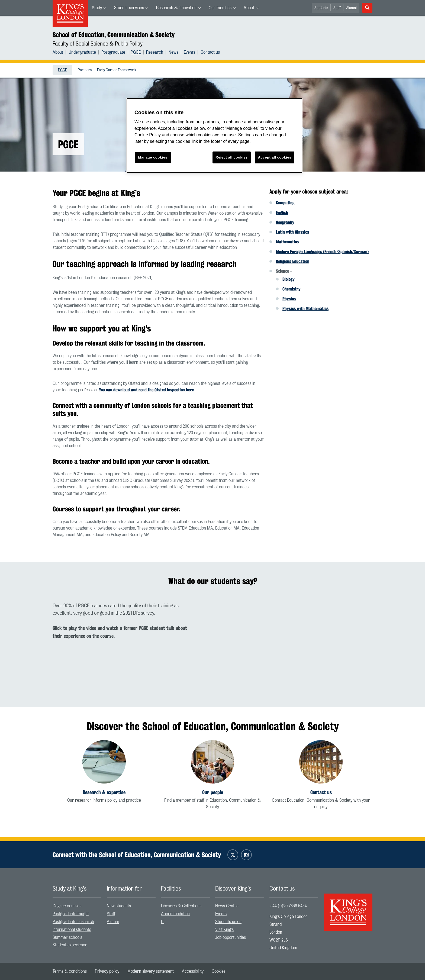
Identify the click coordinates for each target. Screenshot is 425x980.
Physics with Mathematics (305, 309)
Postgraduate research (73, 922)
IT (162, 922)
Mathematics (287, 242)
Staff (337, 8)
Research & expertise (104, 792)
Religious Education (293, 261)
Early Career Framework (117, 70)
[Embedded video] (294, 647)
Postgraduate (113, 52)
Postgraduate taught (71, 914)
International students (72, 930)
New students (119, 906)
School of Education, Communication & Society (114, 35)
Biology (289, 279)
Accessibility (193, 971)
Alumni (351, 8)
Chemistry (292, 289)
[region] (214, 136)
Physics (289, 299)
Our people (213, 792)
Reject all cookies (232, 157)
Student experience (70, 945)
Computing (285, 203)
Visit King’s (224, 930)
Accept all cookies (275, 157)
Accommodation (175, 914)
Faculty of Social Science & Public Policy (98, 44)
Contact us (210, 52)
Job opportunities (231, 937)
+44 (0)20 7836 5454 (288, 906)
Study (97, 8)
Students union (228, 922)
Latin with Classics (292, 232)
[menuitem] (99, 8)
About (249, 8)
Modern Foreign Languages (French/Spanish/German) (322, 252)
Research (155, 52)
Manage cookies (153, 157)
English (282, 213)
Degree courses (67, 906)
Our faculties (220, 8)
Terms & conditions (70, 971)
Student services (129, 8)
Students (321, 8)
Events (189, 52)
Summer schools (67, 937)
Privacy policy (107, 971)
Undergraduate (82, 52)
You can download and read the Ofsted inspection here (146, 390)
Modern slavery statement (151, 971)
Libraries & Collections (181, 906)
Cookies (219, 971)
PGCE (136, 52)
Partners (85, 70)
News (173, 52)
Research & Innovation (176, 8)
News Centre (227, 906)
